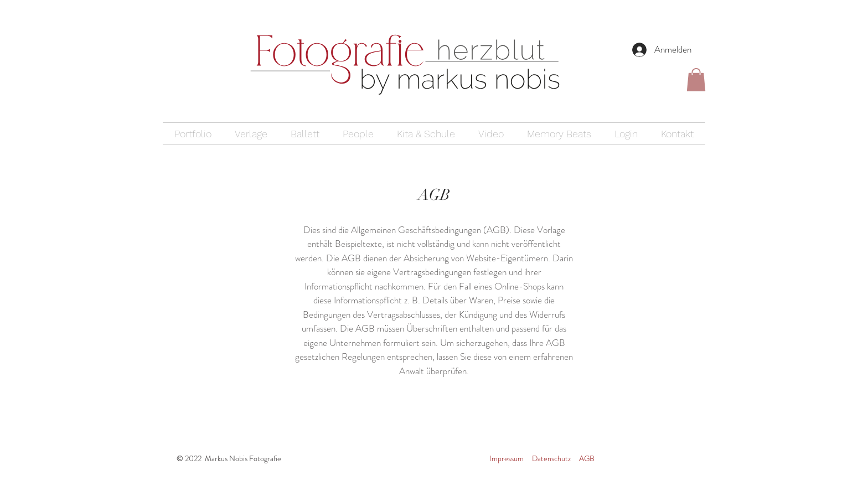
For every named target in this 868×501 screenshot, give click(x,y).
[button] (696, 80)
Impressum (507, 458)
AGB (587, 458)
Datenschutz (551, 458)
